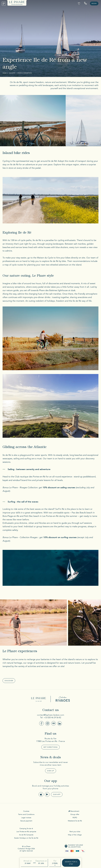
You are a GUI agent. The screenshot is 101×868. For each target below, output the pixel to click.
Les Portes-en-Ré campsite (26, 832)
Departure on (41, 861)
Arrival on (28, 861)
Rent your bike (75, 832)
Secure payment (26, 821)
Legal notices (26, 818)
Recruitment (75, 811)
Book (94, 3)
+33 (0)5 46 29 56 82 (52, 718)
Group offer (75, 814)
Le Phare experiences (20, 652)
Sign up (51, 771)
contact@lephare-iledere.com (51, 715)
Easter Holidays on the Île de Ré (26, 838)
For (55, 861)
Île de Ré (12, 73)
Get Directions (51, 747)
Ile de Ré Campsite (26, 835)
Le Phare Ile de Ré (39, 699)
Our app (57, 794)
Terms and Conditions (26, 814)
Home (4, 73)
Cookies (26, 811)
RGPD (75, 818)
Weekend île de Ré (75, 821)
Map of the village (75, 835)
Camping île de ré (26, 829)
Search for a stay (71, 863)
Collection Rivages (62, 699)
